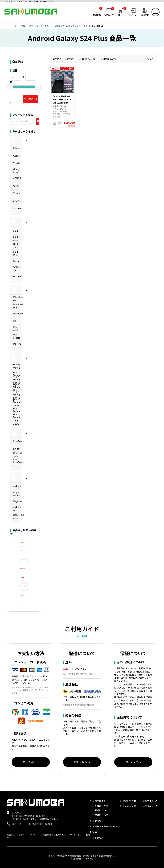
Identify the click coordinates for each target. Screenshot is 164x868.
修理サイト (150, 806)
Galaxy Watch (16, 366)
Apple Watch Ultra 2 (16, 389)
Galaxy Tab (16, 268)
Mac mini (16, 329)
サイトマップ (76, 835)
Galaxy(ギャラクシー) (75, 26)
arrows (16, 201)
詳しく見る (31, 762)
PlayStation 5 (16, 464)
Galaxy (16, 156)
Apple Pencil (16, 494)
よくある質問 (128, 806)
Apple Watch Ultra (16, 411)
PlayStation (16, 441)
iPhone (16, 148)
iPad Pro (16, 253)
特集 (93, 832)
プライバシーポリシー (29, 835)
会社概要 (11, 835)
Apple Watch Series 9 (16, 396)
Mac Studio (16, 336)
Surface (16, 261)
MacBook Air (16, 298)
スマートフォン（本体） (40, 26)
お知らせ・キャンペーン (103, 826)
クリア (16, 99)
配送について (100, 810)
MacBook (16, 313)
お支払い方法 (100, 805)
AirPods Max (16, 509)
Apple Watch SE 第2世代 (16, 419)
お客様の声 (97, 838)
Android (16, 208)
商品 (23, 26)
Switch (16, 449)
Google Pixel (16, 171)
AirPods (16, 486)
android (58, 26)
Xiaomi (16, 193)
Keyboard (16, 501)
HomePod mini (16, 516)
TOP (15, 26)
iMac (16, 321)
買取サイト (150, 801)
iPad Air (16, 246)
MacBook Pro (16, 306)
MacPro (16, 344)
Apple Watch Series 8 (16, 404)
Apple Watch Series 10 (16, 381)
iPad (16, 231)
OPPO (16, 186)
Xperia (16, 163)
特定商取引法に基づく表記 (54, 835)
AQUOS (16, 178)
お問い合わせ (128, 801)
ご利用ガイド (98, 801)
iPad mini (16, 238)
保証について (100, 815)
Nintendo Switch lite (16, 456)
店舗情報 (96, 821)
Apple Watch (16, 374)
